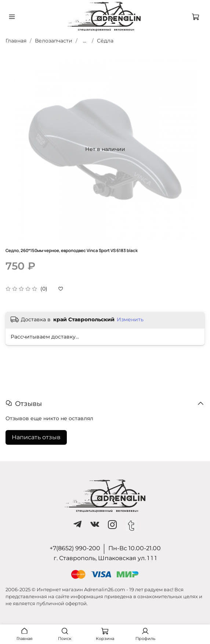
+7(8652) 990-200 (75, 548)
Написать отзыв (36, 437)
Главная (16, 41)
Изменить (130, 319)
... (85, 41)
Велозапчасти (54, 41)
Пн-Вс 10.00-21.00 (135, 548)
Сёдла (105, 41)
